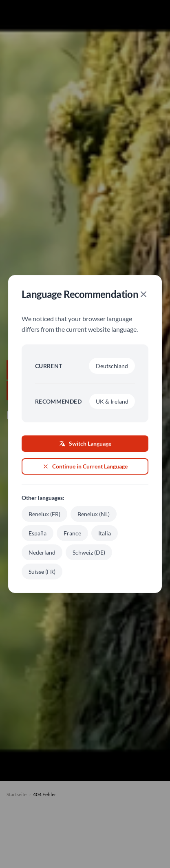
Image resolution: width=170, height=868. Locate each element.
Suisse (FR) (42, 572)
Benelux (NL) (94, 514)
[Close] (144, 294)
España (38, 533)
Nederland (42, 552)
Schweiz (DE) (89, 552)
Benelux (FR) (44, 514)
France (72, 533)
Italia (105, 533)
